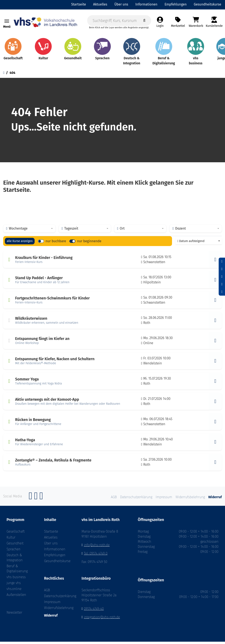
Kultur (11, 540)
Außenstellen (16, 597)
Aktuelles (51, 540)
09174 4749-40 (94, 611)
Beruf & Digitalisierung (17, 571)
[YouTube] (41, 501)
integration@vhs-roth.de (102, 619)
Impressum (52, 604)
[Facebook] (31, 501)
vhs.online (14, 591)
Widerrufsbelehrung (56, 610)
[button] (215, 262)
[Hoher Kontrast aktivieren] (222, 284)
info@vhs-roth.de (97, 547)
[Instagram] (36, 501)
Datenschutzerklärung (56, 598)
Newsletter (14, 615)
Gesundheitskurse (56, 563)
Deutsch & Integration (15, 560)
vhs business (16, 580)
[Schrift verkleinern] (222, 261)
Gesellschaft (16, 534)
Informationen (55, 552)
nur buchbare (56, 244)
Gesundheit (15, 546)
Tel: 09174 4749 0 (96, 556)
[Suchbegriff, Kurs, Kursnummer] (119, 21)
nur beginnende (89, 244)
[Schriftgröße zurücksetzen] (222, 269)
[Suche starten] (144, 21)
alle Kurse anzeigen (20, 244)
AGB (47, 592)
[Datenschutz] (222, 292)
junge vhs (14, 585)
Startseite (51, 534)
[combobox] (29, 231)
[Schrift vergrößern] (222, 277)
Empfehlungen (55, 558)
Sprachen (14, 552)
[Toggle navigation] (7, 22)
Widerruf (51, 618)
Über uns (51, 546)
